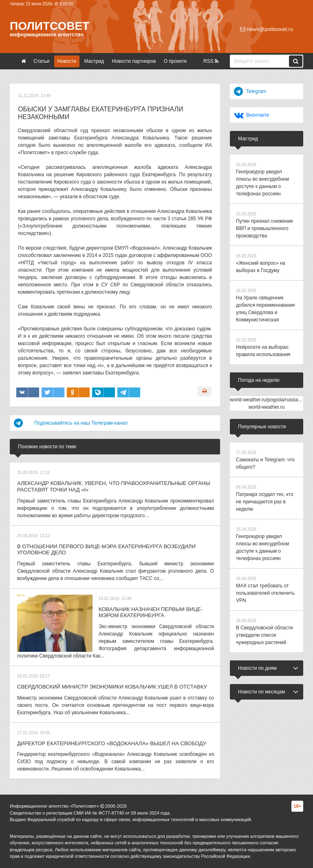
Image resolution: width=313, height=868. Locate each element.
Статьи (41, 61)
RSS (211, 61)
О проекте (175, 61)
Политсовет (50, 26)
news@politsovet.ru (267, 29)
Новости (67, 61)
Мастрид (94, 61)
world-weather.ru (267, 407)
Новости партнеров (134, 61)
